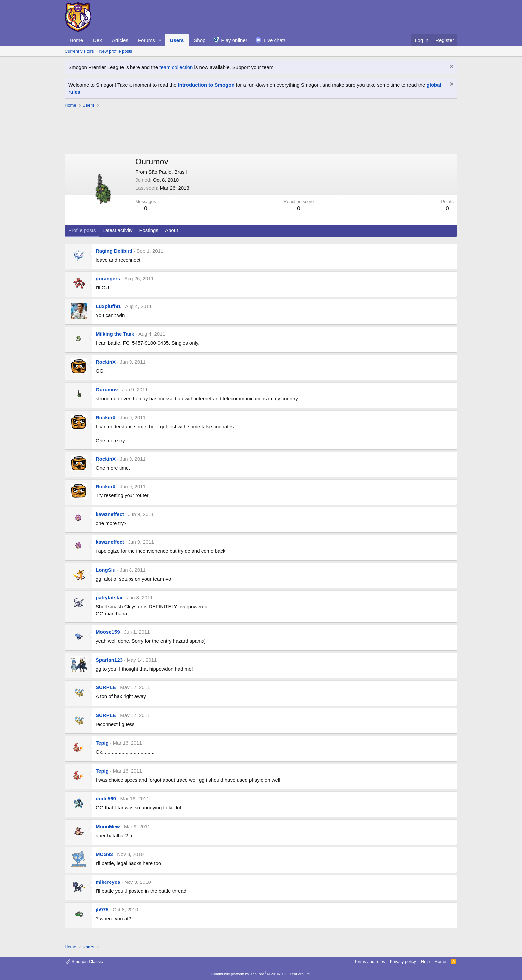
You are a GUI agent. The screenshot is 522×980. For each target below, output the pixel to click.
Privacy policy (403, 962)
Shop (200, 40)
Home (76, 40)
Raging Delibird (114, 251)
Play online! (234, 40)
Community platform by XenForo (261, 974)
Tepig (102, 743)
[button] (160, 40)
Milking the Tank (115, 334)
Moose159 (108, 632)
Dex (97, 40)
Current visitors (79, 51)
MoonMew (108, 826)
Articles (120, 40)
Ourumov (107, 390)
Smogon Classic (84, 962)
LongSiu (106, 570)
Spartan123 (109, 660)
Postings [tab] (149, 230)
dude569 (106, 798)
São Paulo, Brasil (168, 172)
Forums (147, 40)
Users (177, 40)
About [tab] (172, 230)
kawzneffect (110, 514)
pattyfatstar (109, 597)
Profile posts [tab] (82, 230)
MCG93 (104, 854)
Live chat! (274, 40)
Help (426, 962)
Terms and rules (370, 962)
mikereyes (108, 882)
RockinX (106, 362)
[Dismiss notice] (451, 67)
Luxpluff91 (108, 306)
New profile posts (116, 51)
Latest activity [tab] (118, 230)
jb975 (102, 910)
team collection (176, 67)
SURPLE (106, 687)
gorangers (108, 278)
